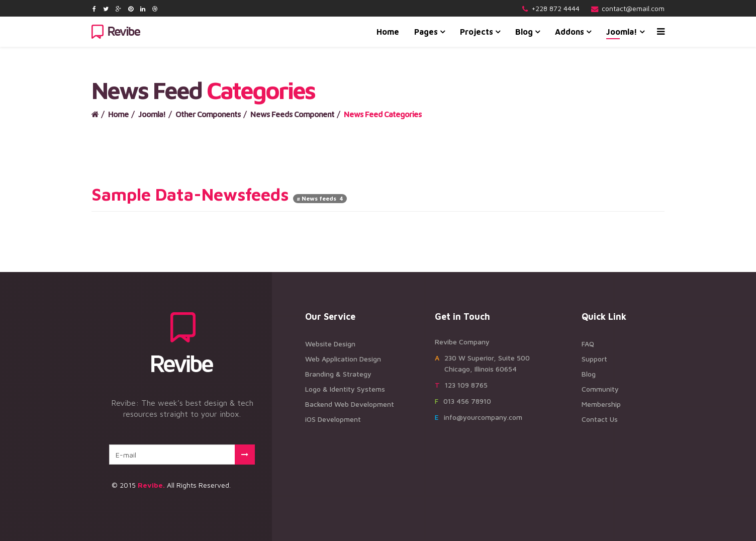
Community (600, 389)
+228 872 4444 (555, 8)
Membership (601, 404)
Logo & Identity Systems (345, 389)
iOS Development (333, 419)
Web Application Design (343, 359)
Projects (477, 32)
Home (388, 32)
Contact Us (600, 419)
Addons (570, 32)
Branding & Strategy (338, 374)
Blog (524, 32)
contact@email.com (633, 8)
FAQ (588, 344)
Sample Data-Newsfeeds (190, 194)
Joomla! (622, 32)
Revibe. (151, 485)
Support (594, 359)
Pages (426, 32)
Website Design (330, 344)
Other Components (208, 114)
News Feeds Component (292, 114)
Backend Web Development (350, 404)
